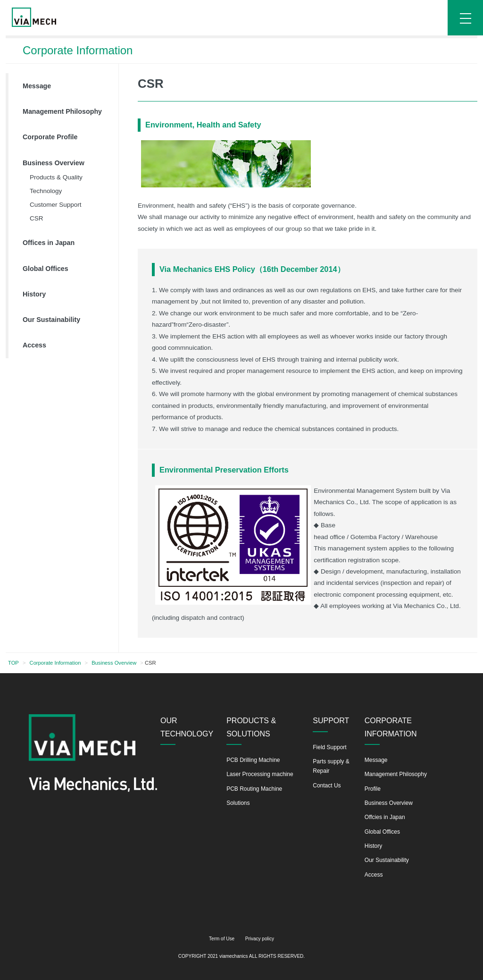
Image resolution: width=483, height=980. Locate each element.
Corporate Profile (50, 137)
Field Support (329, 747)
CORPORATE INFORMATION (391, 727)
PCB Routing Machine (254, 789)
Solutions (238, 803)
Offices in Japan (49, 243)
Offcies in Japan (385, 817)
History (34, 294)
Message (37, 86)
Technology (46, 191)
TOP (13, 663)
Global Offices (46, 269)
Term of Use (222, 939)
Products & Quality (56, 177)
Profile (373, 789)
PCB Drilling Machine (253, 760)
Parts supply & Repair (331, 766)
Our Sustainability (51, 320)
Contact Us (327, 786)
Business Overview (54, 163)
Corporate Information (55, 663)
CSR (36, 218)
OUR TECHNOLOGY (187, 727)
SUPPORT (331, 721)
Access (34, 345)
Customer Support (55, 205)
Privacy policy (260, 939)
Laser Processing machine (260, 774)
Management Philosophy (62, 111)
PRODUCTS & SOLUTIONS (251, 727)
